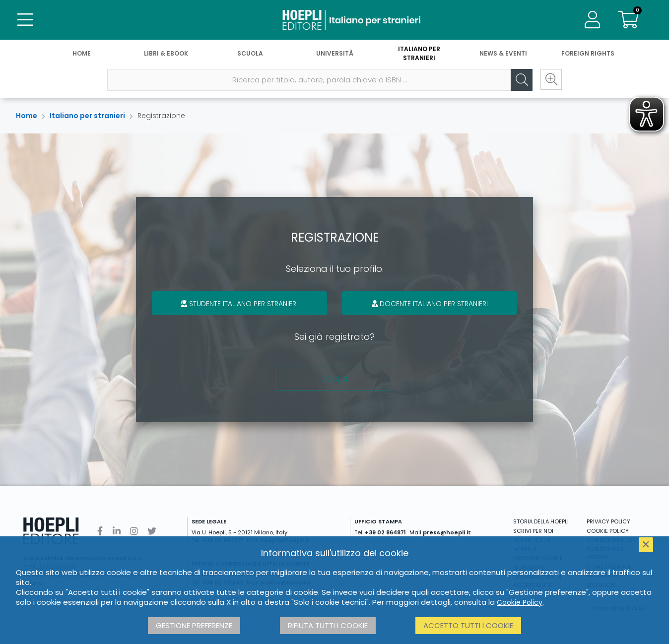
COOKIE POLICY (608, 531)
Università (335, 53)
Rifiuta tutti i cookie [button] (328, 625)
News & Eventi (503, 53)
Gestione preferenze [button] (194, 625)
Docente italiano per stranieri (430, 304)
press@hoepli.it (447, 532)
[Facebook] (100, 531)
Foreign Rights (588, 53)
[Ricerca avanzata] (551, 80)
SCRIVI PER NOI (533, 531)
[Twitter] (152, 531)
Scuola (250, 53)
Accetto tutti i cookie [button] (468, 625)
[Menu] (25, 20)
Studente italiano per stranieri (239, 304)
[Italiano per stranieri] (334, 20)
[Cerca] (521, 80)
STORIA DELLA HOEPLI (541, 521)
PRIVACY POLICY (608, 521)
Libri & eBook (166, 53)
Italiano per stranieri (419, 53)
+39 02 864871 (385, 532)
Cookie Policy (520, 602)
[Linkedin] (117, 531)
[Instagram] (134, 531)
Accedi (335, 379)
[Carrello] (628, 20)
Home (82, 53)
